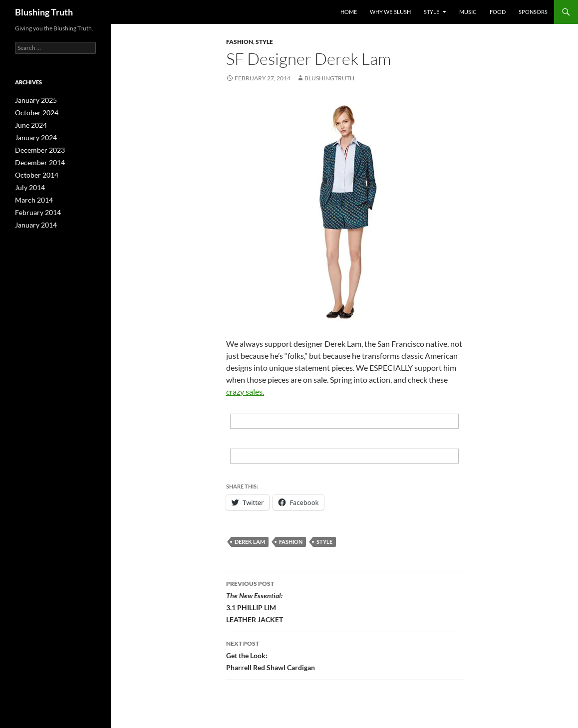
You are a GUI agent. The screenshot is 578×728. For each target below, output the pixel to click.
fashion (291, 542)
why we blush (390, 12)
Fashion (240, 42)
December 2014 (36, 160)
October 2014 (34, 172)
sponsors (533, 12)
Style (432, 12)
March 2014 (31, 196)
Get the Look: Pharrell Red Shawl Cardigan (344, 655)
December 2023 (36, 148)
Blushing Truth (44, 12)
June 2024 (29, 124)
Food (498, 12)
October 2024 (34, 112)
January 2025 (33, 100)
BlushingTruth (329, 78)
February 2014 (35, 208)
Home (349, 12)
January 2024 (33, 136)
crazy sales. (245, 391)
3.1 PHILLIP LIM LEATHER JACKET (344, 601)
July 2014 (28, 184)
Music (468, 12)
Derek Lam (250, 542)
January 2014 (33, 220)
